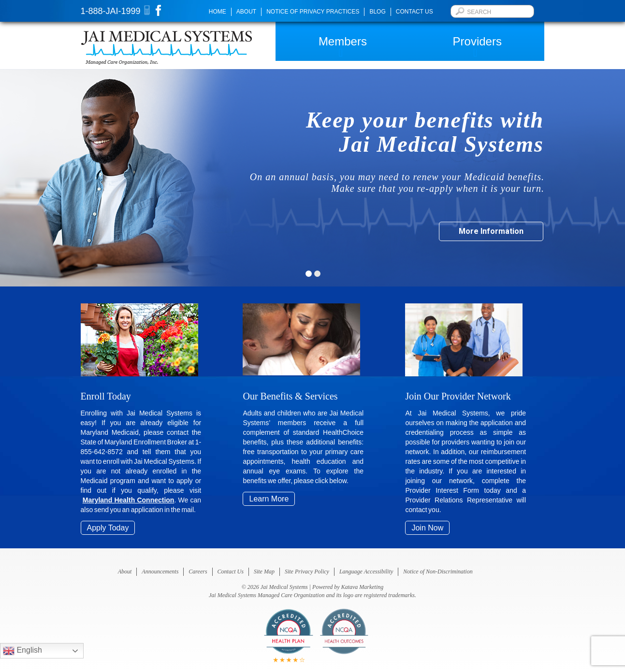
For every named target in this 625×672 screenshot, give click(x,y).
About (246, 12)
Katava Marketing (363, 587)
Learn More (269, 499)
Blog (377, 12)
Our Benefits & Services (290, 396)
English (22, 651)
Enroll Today (106, 396)
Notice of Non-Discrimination (438, 572)
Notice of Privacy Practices (313, 12)
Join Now (427, 528)
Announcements (160, 572)
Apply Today (108, 528)
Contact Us (414, 12)
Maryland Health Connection (129, 500)
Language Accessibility (366, 572)
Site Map (264, 572)
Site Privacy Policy (307, 572)
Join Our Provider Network (458, 396)
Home (218, 12)
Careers (198, 572)
